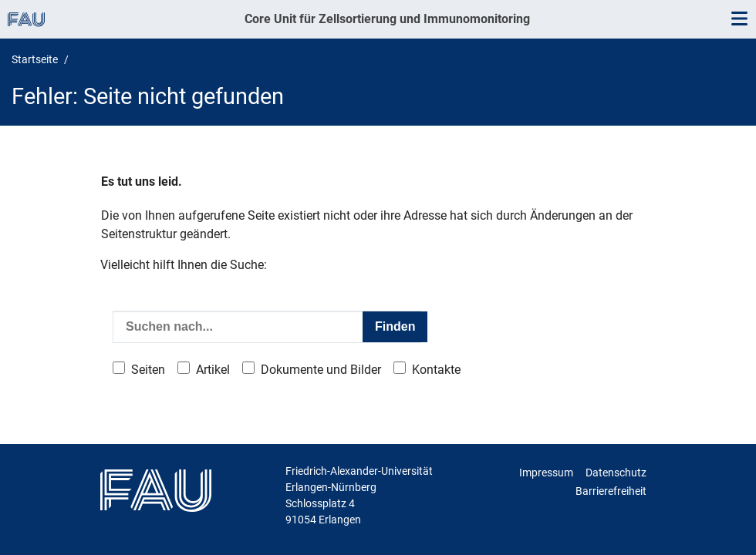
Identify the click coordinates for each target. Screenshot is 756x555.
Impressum (546, 473)
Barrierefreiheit (611, 491)
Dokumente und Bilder (321, 370)
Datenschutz (616, 473)
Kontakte (436, 370)
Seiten (148, 370)
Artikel (213, 370)
